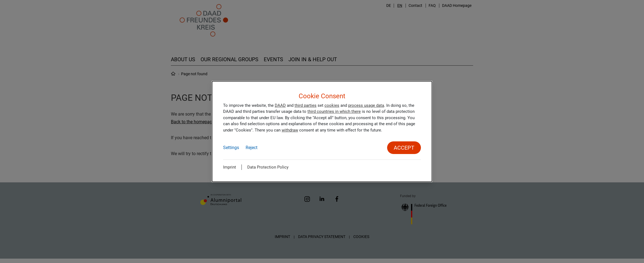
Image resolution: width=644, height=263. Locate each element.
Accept (404, 148)
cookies (332, 105)
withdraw (290, 130)
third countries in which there (334, 111)
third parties (306, 105)
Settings (231, 148)
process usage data (366, 105)
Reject (252, 148)
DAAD (280, 105)
